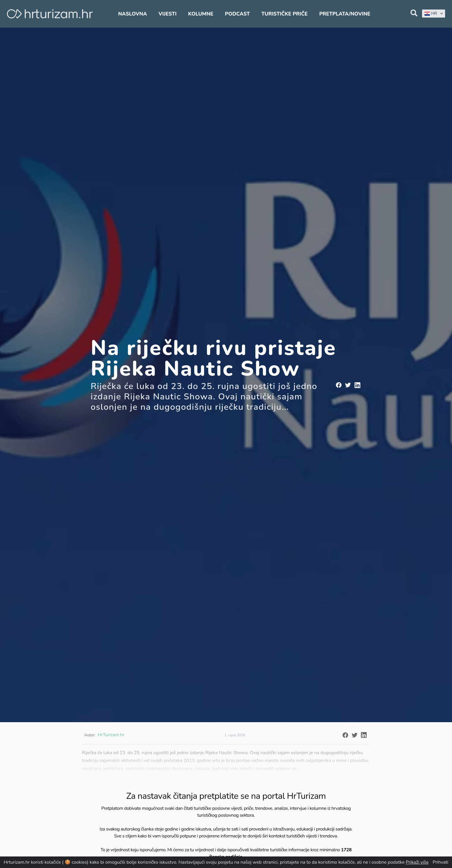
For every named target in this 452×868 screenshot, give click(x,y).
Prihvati (440, 862)
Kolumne (201, 14)
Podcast (237, 14)
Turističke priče (285, 14)
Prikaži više (417, 862)
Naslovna (133, 14)
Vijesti (167, 14)
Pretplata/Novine (345, 14)
